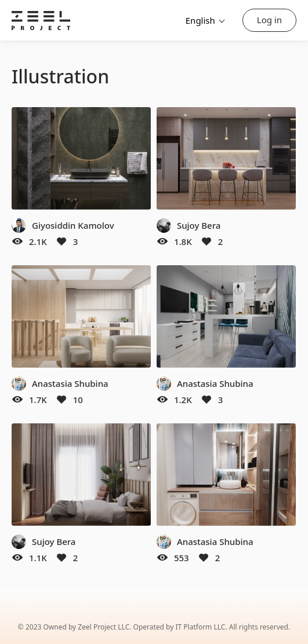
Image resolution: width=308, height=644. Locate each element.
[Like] (61, 241)
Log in (269, 20)
